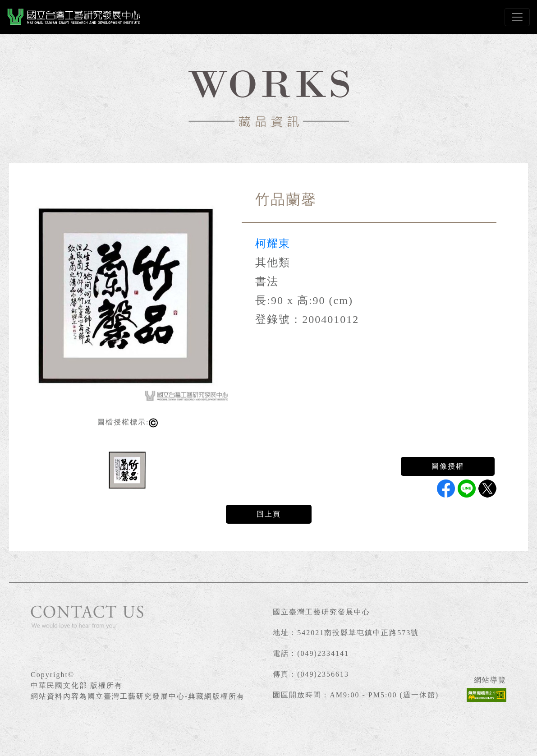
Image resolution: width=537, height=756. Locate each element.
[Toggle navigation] (517, 17)
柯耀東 (273, 244)
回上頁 (269, 514)
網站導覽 (490, 680)
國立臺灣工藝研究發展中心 (321, 612)
